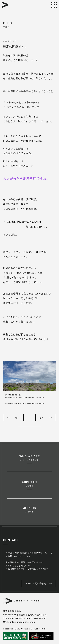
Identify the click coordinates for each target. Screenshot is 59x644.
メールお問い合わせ (36, 583)
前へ (17, 418)
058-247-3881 (16, 618)
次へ (42, 418)
